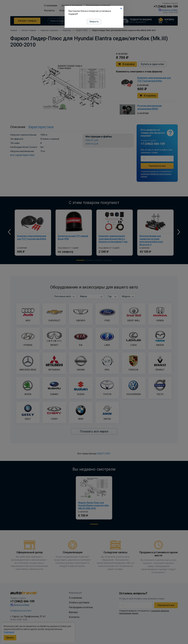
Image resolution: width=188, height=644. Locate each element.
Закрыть (94, 22)
